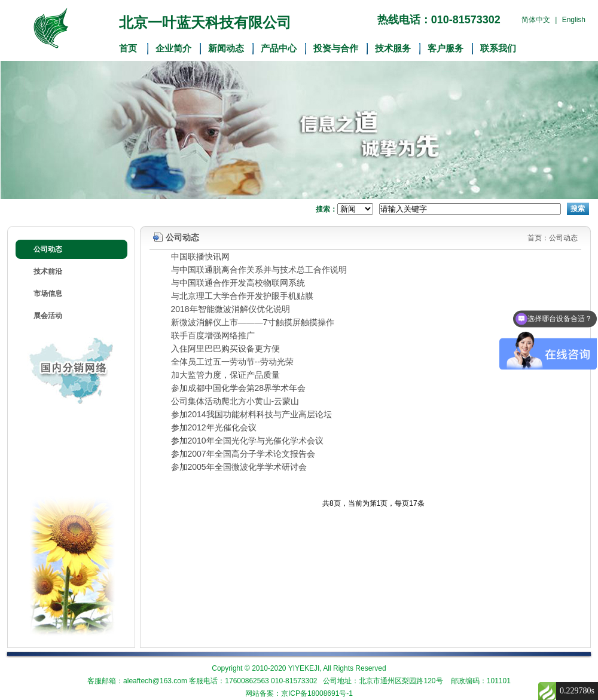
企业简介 (173, 48)
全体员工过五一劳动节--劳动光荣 (232, 362)
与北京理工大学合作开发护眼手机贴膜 (242, 296)
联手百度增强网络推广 (213, 335)
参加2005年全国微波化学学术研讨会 (239, 467)
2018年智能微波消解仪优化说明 (231, 309)
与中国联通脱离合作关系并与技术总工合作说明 (259, 270)
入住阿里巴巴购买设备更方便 (225, 349)
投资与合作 (336, 48)
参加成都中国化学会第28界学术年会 (239, 388)
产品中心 (279, 48)
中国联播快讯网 (200, 256)
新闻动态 (226, 48)
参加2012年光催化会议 (214, 427)
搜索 (578, 209)
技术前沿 (48, 271)
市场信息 (48, 294)
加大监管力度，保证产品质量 (225, 375)
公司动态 (48, 249)
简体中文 (536, 20)
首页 (128, 48)
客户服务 (446, 48)
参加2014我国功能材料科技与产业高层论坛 (251, 414)
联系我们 (498, 48)
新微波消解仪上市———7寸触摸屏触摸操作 (253, 322)
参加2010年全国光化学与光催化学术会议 (247, 441)
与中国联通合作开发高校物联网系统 (238, 283)
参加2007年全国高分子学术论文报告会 (243, 454)
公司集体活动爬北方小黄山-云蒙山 (235, 401)
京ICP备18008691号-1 (317, 693)
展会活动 (48, 316)
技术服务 (393, 48)
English (574, 20)
